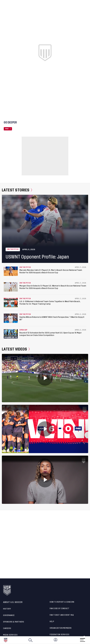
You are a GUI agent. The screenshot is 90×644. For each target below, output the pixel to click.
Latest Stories (17, 190)
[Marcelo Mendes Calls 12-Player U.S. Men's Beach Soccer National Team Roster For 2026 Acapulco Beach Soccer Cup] (11, 271)
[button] (90, 640)
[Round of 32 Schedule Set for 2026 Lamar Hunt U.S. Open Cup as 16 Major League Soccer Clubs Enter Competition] (11, 334)
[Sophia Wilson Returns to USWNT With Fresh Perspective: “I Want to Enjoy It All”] (11, 318)
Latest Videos (16, 349)
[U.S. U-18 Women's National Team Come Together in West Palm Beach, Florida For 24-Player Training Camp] (11, 303)
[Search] (31, 640)
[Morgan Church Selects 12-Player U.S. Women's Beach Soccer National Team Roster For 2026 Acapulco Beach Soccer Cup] (11, 287)
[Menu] (83, 639)
